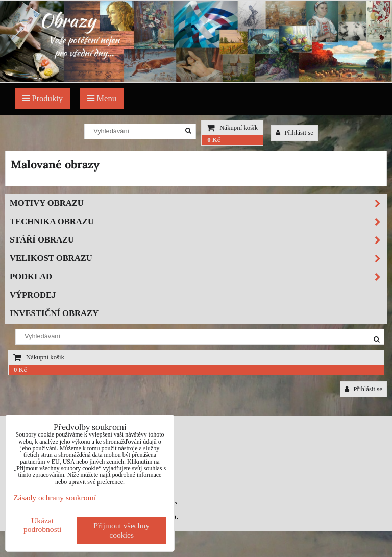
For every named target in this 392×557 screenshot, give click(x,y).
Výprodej (33, 295)
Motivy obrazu (198, 203)
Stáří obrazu (198, 240)
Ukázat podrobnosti (43, 525)
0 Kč (214, 140)
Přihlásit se (295, 133)
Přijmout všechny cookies (121, 530)
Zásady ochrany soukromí (55, 498)
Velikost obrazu (198, 259)
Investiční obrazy (54, 313)
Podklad (198, 277)
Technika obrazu (198, 222)
